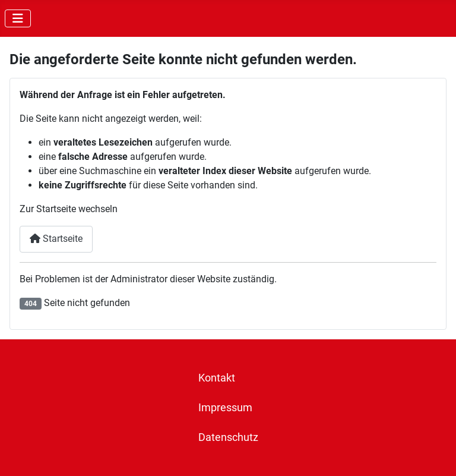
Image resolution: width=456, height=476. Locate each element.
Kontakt (217, 378)
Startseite (56, 239)
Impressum (225, 408)
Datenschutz (228, 437)
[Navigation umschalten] (18, 18)
